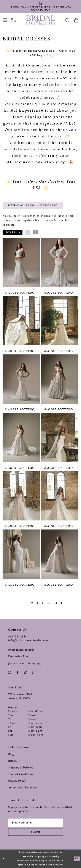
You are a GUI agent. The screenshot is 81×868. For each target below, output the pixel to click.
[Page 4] (43, 603)
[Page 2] (32, 603)
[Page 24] (56, 603)
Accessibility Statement (23, 787)
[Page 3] (37, 603)
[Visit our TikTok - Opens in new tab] (25, 672)
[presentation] (21, 262)
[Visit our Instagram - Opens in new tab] (10, 672)
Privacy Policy (17, 781)
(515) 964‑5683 (17, 636)
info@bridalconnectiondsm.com (28, 640)
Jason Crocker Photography (25, 663)
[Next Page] (62, 603)
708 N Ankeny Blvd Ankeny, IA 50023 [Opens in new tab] (20, 696)
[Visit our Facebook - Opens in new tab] (17, 672)
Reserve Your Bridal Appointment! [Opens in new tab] (33, 206)
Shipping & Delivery (21, 767)
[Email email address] (36, 823)
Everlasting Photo (19, 656)
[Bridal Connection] (40, 20)
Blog (11, 754)
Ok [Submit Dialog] (77, 859)
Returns (13, 761)
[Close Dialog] (3, 859)
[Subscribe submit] (36, 832)
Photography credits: (21, 650)
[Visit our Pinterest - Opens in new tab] (33, 672)
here (60, 865)
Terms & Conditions (21, 774)
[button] (13, 232)
